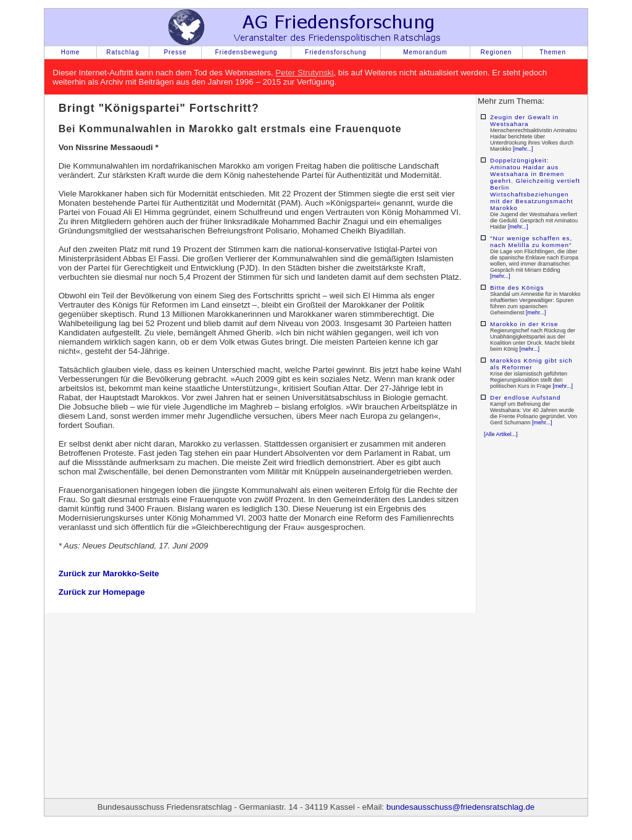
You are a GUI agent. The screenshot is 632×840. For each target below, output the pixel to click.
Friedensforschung (336, 52)
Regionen (497, 52)
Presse (175, 52)
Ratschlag (123, 52)
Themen (553, 52)
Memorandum (425, 52)
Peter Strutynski (304, 73)
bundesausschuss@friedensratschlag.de (460, 807)
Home (71, 52)
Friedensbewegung (246, 52)
